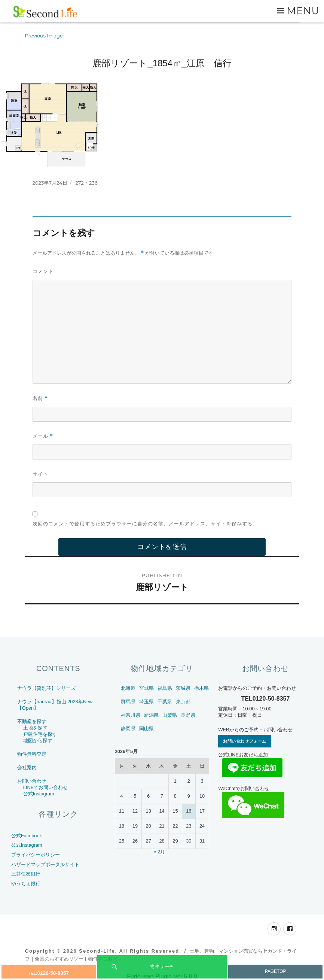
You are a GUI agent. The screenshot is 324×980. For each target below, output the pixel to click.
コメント (43, 271)
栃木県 (201, 688)
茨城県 (183, 688)
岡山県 (146, 729)
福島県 (165, 688)
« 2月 (159, 852)
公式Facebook (27, 836)
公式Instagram (39, 794)
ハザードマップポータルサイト (45, 864)
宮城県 (146, 688)
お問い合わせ (32, 781)
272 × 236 (86, 183)
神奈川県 (131, 715)
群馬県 (128, 702)
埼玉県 (146, 702)
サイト (40, 474)
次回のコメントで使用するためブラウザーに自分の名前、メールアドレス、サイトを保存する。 (145, 524)
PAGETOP (276, 971)
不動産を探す (32, 721)
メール (43, 436)
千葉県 (165, 702)
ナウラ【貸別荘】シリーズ (46, 688)
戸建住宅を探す (40, 734)
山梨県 (170, 715)
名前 (40, 398)
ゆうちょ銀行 (26, 884)
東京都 (183, 702)
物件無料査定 (32, 754)
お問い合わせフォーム (245, 741)
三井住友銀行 (26, 874)
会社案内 (27, 767)
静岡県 (128, 729)
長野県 (188, 715)
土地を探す (35, 728)
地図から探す (38, 741)
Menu (303, 11)
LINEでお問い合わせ (45, 787)
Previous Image (44, 36)
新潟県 (151, 715)
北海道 (128, 688)
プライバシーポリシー (36, 855)
